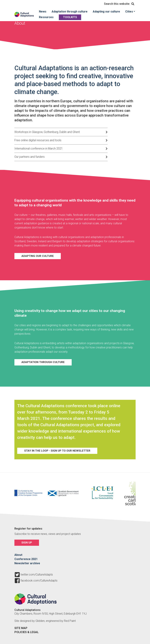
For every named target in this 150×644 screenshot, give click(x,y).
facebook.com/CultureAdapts (39, 581)
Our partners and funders (30, 157)
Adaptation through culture (70, 12)
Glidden (40, 621)
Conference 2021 (26, 559)
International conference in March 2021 (39, 149)
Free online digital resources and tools (38, 140)
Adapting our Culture (38, 256)
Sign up (27, 543)
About (18, 555)
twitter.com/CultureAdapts (37, 575)
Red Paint (70, 621)
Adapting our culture (106, 12)
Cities (129, 12)
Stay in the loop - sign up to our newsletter (57, 451)
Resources (46, 17)
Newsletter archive (27, 563)
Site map (21, 628)
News (43, 12)
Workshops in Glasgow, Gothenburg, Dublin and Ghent (47, 132)
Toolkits (70, 17)
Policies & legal (27, 632)
